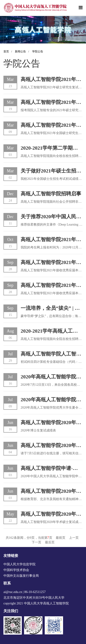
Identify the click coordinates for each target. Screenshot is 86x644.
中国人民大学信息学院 (19, 564)
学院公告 (38, 51)
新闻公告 (23, 51)
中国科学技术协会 (16, 570)
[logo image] (36, 8)
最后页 (50, 542)
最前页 (61, 538)
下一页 (36, 542)
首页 (9, 51)
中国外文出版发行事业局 (21, 576)
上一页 (74, 538)
